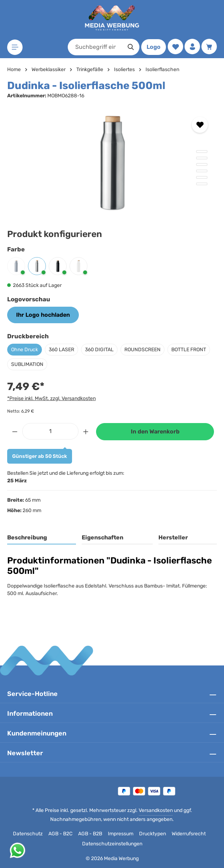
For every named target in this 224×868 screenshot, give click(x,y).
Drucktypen (152, 834)
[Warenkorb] (209, 47)
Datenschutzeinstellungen (112, 844)
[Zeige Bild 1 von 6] (202, 152)
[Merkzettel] (175, 47)
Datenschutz (28, 834)
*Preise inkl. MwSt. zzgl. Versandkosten (51, 398)
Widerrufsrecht (189, 834)
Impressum (121, 834)
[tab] (42, 538)
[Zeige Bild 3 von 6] (202, 164)
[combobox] (95, 47)
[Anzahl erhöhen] (86, 431)
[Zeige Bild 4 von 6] (202, 171)
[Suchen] (131, 47)
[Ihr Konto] (192, 47)
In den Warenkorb (155, 431)
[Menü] (15, 47)
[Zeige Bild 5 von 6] (202, 177)
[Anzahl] (50, 431)
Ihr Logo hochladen (43, 315)
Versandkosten (156, 810)
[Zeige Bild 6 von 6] (202, 184)
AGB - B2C (60, 834)
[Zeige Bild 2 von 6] (202, 158)
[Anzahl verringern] (15, 431)
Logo (154, 47)
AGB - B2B (90, 834)
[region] (112, 162)
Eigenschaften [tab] (103, 537)
